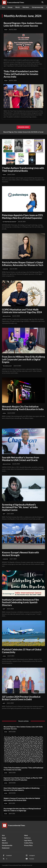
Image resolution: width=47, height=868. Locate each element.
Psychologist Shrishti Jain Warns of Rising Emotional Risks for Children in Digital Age (22, 809)
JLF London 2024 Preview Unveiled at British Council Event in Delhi (21, 698)
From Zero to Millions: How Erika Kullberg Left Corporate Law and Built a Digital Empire (23, 359)
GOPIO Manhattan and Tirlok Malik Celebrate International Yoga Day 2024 (22, 311)
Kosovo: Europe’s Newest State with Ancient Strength (20, 554)
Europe (5, 269)
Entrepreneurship (10, 222)
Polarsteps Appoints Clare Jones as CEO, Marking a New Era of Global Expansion (23, 216)
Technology (7, 366)
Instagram (32, 855)
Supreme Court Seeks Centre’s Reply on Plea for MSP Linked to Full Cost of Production (23, 779)
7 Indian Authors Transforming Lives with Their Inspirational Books (23, 169)
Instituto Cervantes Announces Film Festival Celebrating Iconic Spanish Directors (20, 602)
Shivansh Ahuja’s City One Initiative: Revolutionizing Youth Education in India (23, 408)
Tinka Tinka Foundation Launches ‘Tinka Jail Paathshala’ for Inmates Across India (21, 74)
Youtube (32, 859)
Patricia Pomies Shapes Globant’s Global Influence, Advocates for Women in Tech (23, 264)
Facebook (9, 855)
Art (4, 514)
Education (7, 316)
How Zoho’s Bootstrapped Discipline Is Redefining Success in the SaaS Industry (22, 789)
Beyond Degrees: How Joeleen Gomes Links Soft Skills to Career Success (23, 24)
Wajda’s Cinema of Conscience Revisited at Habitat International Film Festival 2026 (22, 799)
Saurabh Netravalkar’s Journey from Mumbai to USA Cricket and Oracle (21, 459)
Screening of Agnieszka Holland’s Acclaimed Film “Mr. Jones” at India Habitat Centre (20, 507)
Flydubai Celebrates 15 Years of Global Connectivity (22, 651)
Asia (6, 30)
